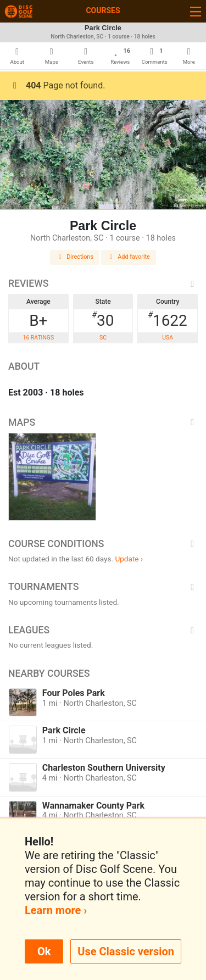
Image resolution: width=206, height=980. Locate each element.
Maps (103, 422)
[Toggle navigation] (196, 11)
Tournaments (103, 587)
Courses (103, 10)
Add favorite (129, 257)
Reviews (103, 283)
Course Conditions (103, 544)
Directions (75, 257)
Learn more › (56, 910)
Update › (129, 559)
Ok (44, 951)
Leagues (103, 630)
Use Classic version (126, 951)
